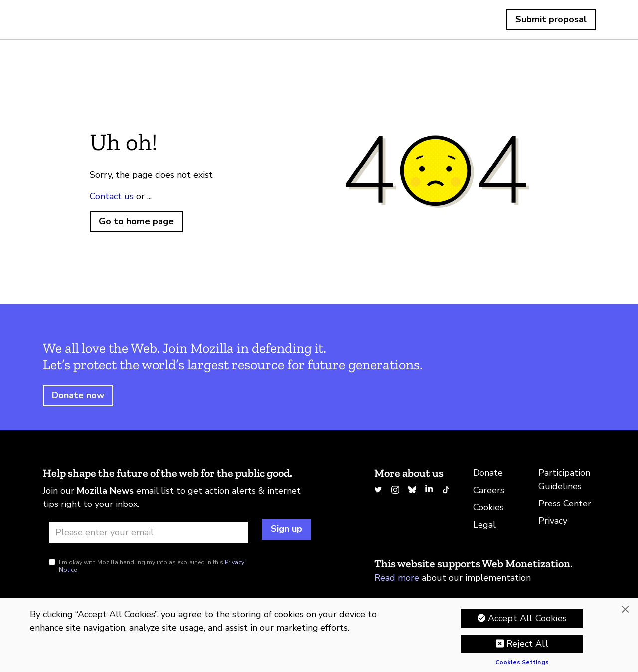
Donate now (78, 395)
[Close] (625, 609)
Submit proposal (551, 19)
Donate (488, 473)
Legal (484, 525)
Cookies (488, 507)
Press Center (565, 504)
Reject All (527, 644)
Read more (397, 578)
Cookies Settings (522, 663)
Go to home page (136, 221)
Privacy (553, 521)
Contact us (112, 196)
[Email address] (148, 532)
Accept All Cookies (527, 618)
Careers (489, 490)
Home (67, 20)
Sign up (286, 529)
